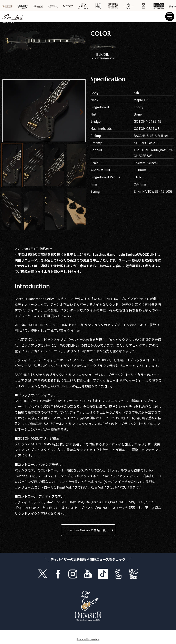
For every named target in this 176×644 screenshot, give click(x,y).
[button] (75, 111)
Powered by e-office (88, 639)
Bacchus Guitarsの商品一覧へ (88, 530)
